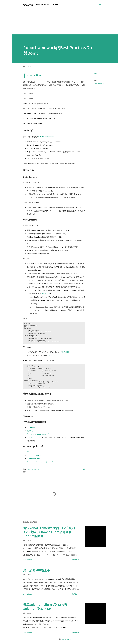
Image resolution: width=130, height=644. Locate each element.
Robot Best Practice (46, 137)
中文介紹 (30, 431)
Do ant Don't (32, 427)
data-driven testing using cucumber (41, 462)
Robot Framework (99, 84)
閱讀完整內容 (75, 560)
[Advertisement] (65, 19)
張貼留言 (30, 560)
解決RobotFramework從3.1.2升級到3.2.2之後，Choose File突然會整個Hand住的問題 (49, 532)
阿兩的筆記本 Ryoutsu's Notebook (41, 5)
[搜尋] (100, 5)
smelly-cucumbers (34, 437)
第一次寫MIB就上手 (37, 570)
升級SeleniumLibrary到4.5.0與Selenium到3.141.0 (45, 607)
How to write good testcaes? (38, 434)
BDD (28, 452)
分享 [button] (95, 74)
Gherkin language (34, 455)
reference (46, 294)
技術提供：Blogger (65, 639)
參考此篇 (65, 352)
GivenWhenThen (33, 458)
